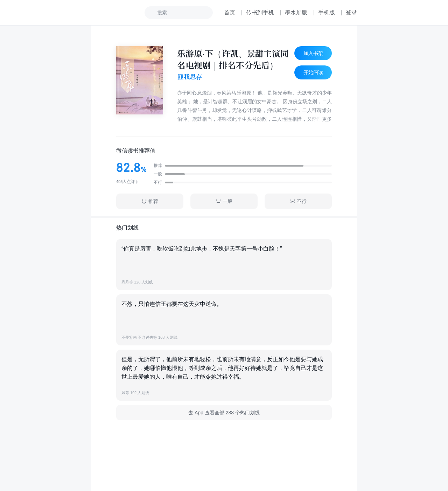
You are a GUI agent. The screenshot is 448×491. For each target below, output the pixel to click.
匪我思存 (190, 77)
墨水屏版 (296, 12)
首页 (230, 12)
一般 (224, 201)
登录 (351, 12)
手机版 (327, 12)
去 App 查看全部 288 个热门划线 (224, 413)
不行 (298, 201)
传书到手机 (260, 12)
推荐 (150, 201)
